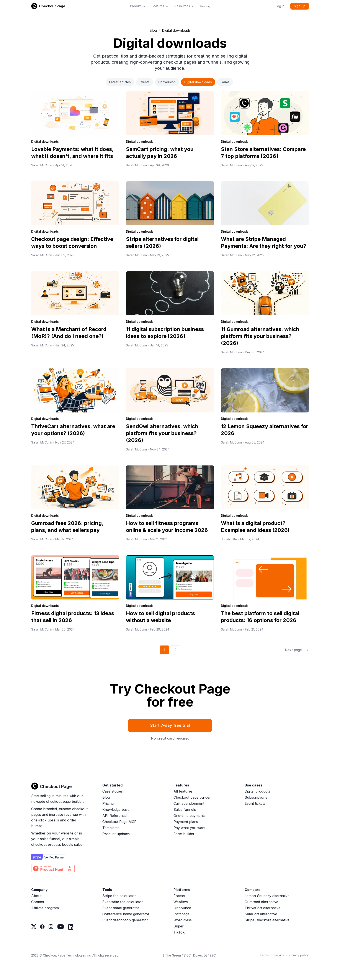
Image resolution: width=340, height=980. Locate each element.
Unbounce (182, 908)
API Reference (114, 816)
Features (160, 6)
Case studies (113, 791)
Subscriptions (256, 797)
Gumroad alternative (261, 902)
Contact (38, 902)
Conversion (167, 82)
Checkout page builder (192, 797)
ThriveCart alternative (262, 908)
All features (183, 791)
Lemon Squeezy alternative (267, 896)
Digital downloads (198, 82)
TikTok (179, 932)
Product (138, 6)
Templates (111, 828)
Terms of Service (272, 955)
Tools (107, 890)
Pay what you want (189, 828)
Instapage (181, 914)
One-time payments (190, 816)
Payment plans (186, 822)
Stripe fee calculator (119, 896)
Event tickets (255, 803)
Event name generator (121, 908)
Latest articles (120, 82)
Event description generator (125, 920)
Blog (153, 30)
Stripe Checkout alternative (267, 920)
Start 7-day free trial (170, 725)
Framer (180, 896)
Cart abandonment (189, 803)
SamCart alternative (261, 914)
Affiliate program (45, 908)
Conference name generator (126, 914)
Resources (184, 6)
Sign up (300, 6)
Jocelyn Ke (229, 539)
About (36, 896)
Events (145, 82)
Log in (280, 6)
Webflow (181, 902)
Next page (297, 650)
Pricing (205, 6)
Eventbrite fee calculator (123, 902)
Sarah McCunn (42, 165)
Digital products (257, 791)
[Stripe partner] (49, 857)
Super (179, 926)
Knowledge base (116, 809)
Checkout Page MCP (119, 822)
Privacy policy (299, 955)
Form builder (184, 834)
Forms (225, 82)
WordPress (183, 920)
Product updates (116, 834)
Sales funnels (185, 809)
